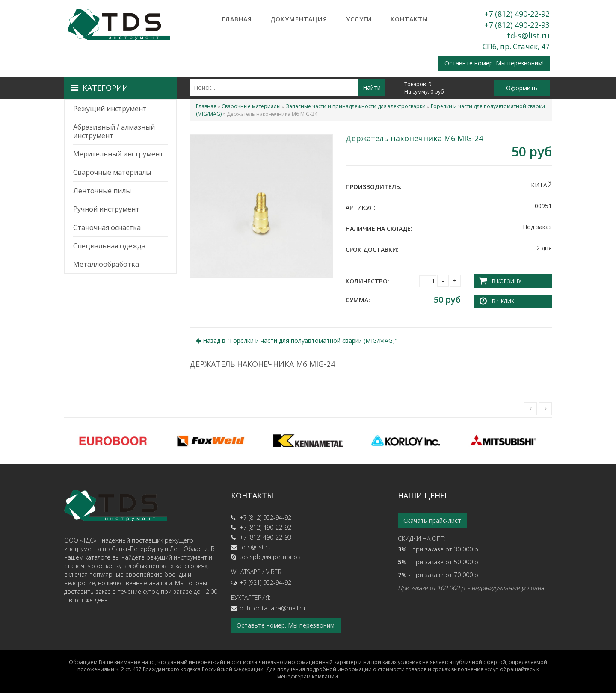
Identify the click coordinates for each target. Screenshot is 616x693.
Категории (100, 88)
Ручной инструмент (106, 209)
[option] (113, 441)
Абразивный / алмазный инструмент (114, 131)
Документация (299, 19)
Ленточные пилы (102, 191)
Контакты (409, 19)
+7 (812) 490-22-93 (517, 25)
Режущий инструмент (110, 109)
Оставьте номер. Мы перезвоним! (494, 63)
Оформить (522, 88)
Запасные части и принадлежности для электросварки (356, 106)
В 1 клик (503, 301)
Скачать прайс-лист (432, 520)
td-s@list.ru (528, 35)
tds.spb (250, 557)
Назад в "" (297, 341)
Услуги (359, 19)
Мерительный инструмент (118, 154)
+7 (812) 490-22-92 (517, 14)
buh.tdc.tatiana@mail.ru (272, 608)
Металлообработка (106, 264)
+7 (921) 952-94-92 (265, 582)
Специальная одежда (109, 246)
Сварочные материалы (112, 172)
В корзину (506, 281)
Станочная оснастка (107, 227)
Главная (237, 19)
